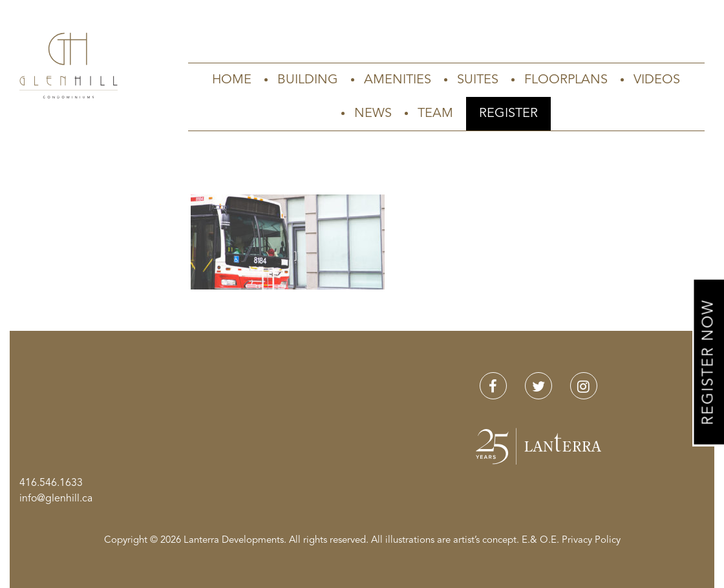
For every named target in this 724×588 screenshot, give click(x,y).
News (373, 114)
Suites (478, 80)
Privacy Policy (591, 541)
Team (435, 114)
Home (232, 80)
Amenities (398, 80)
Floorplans (566, 80)
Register (508, 114)
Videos (657, 80)
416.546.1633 (51, 483)
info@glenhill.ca (56, 499)
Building (308, 80)
